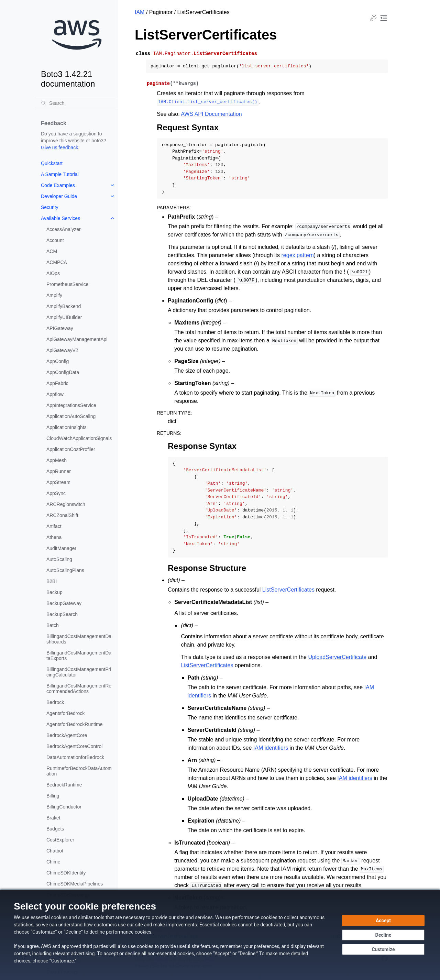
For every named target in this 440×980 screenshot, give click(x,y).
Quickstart (52, 163)
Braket (53, 818)
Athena (54, 537)
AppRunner (59, 471)
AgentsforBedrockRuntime (74, 724)
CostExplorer (60, 840)
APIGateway (60, 328)
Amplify (54, 295)
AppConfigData (63, 372)
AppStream (58, 482)
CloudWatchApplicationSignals (79, 438)
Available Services (60, 218)
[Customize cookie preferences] (383, 949)
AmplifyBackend (64, 306)
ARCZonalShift (62, 515)
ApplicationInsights (67, 427)
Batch (53, 625)
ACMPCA (57, 262)
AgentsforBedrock (65, 713)
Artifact (54, 526)
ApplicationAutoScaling (71, 416)
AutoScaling (59, 559)
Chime (53, 862)
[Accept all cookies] (383, 921)
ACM (52, 251)
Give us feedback (59, 147)
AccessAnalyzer (64, 229)
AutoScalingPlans (65, 570)
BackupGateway (64, 603)
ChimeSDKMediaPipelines (75, 884)
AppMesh (57, 460)
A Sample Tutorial (60, 174)
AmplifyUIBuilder (64, 317)
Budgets (55, 829)
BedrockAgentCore (67, 735)
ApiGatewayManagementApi (77, 339)
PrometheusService (67, 284)
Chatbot (55, 851)
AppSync (56, 493)
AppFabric (57, 383)
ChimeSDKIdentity (66, 873)
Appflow (55, 394)
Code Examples (58, 185)
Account (55, 240)
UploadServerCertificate (337, 657)
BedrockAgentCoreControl (74, 746)
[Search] (77, 103)
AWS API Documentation (211, 114)
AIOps (53, 273)
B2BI (52, 581)
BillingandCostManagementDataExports (79, 656)
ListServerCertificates (288, 590)
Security (50, 207)
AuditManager (61, 548)
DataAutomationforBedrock (75, 757)
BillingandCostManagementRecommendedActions (79, 689)
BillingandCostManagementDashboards (79, 639)
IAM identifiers (271, 748)
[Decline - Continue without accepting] (383, 935)
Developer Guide (59, 196)
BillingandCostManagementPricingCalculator (79, 672)
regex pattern (298, 255)
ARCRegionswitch (66, 504)
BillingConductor (64, 807)
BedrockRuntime (64, 785)
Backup (54, 592)
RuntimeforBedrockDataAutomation (79, 771)
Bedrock (55, 702)
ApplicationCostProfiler (71, 449)
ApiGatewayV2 (62, 350)
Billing (53, 796)
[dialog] (220, 935)
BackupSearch (62, 614)
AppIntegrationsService (71, 405)
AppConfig (58, 361)
